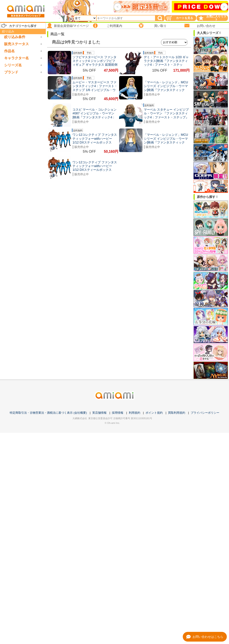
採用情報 (118, 413)
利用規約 (135, 413)
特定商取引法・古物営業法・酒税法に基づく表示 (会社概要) (48, 413)
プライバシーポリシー (205, 413)
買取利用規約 (177, 413)
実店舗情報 (99, 413)
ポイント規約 (154, 413)
